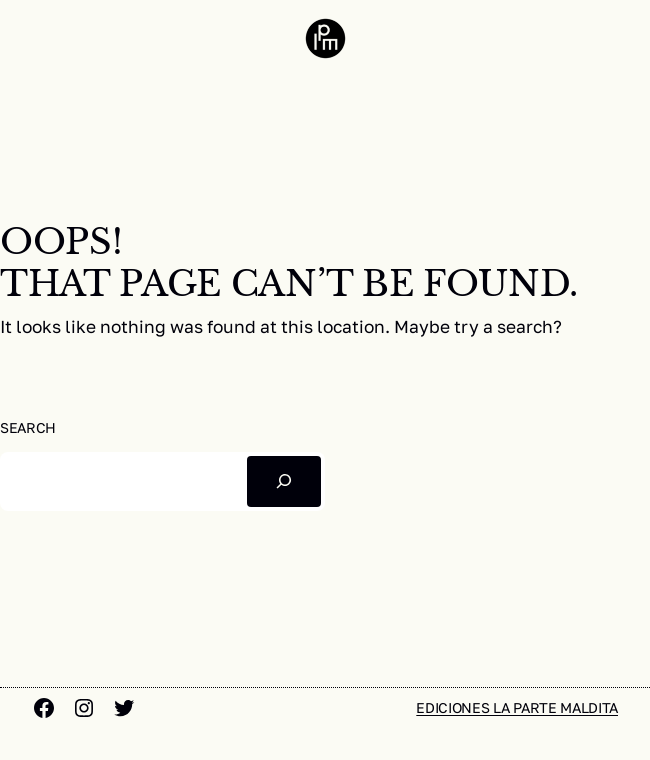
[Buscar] (284, 481)
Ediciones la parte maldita (517, 707)
